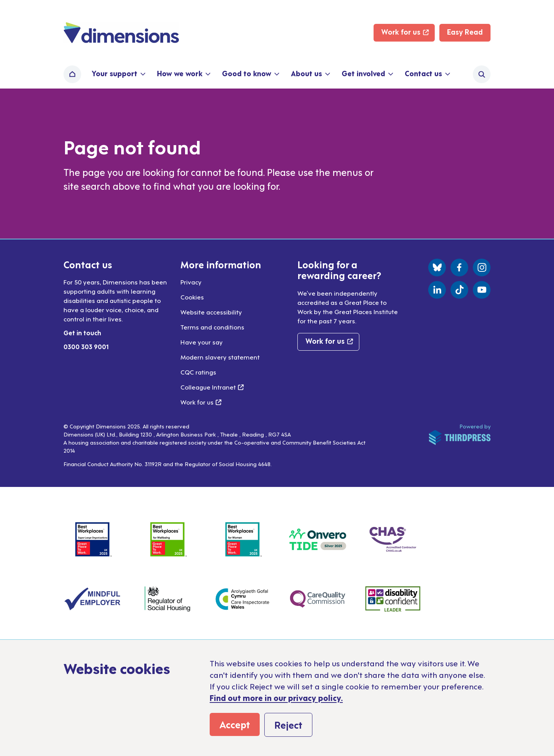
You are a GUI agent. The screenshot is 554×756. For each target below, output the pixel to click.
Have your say (202, 342)
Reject (288, 724)
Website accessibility (211, 312)
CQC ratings (198, 372)
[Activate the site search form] (482, 74)
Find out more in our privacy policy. (276, 697)
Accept (235, 724)
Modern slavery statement (220, 357)
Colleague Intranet (212, 387)
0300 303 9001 (86, 346)
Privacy (191, 282)
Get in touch (82, 333)
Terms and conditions (212, 327)
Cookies (192, 297)
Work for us (201, 402)
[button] (118, 74)
